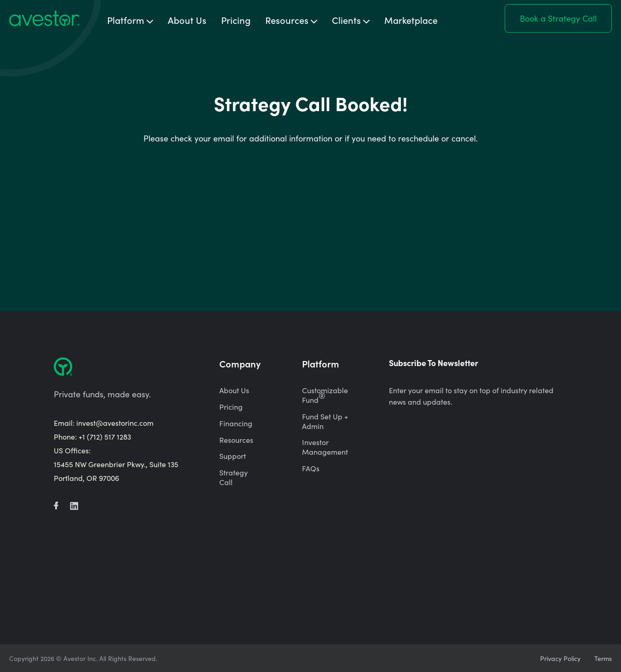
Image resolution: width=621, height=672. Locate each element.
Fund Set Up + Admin (325, 421)
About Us (187, 20)
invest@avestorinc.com (115, 423)
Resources (236, 440)
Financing (236, 423)
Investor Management (325, 447)
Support (233, 456)
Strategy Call (234, 477)
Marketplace (411, 20)
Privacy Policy (560, 658)
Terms (603, 658)
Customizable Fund (325, 395)
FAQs (311, 468)
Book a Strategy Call (558, 18)
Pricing (236, 20)
